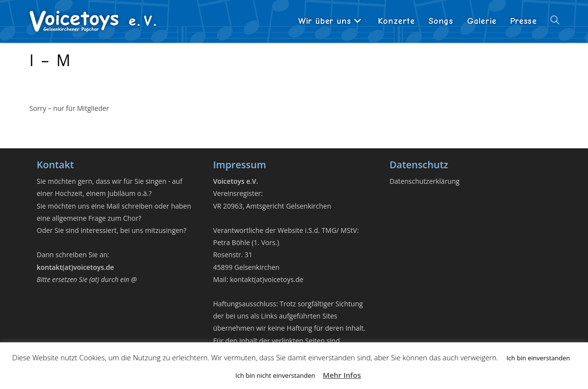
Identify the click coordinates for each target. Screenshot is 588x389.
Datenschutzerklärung (424, 181)
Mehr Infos (342, 375)
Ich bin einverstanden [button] (538, 358)
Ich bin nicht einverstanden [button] (275, 375)
